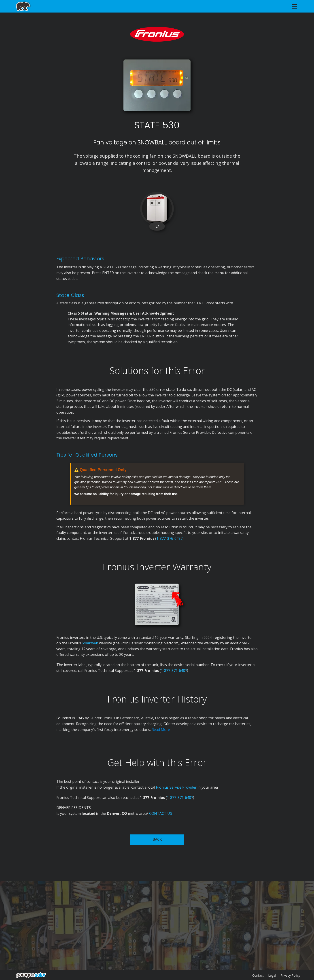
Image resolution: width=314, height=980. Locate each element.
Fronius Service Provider (176, 787)
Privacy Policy (290, 975)
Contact (258, 975)
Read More (161, 730)
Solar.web (90, 643)
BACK (157, 839)
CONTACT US (161, 813)
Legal (272, 975)
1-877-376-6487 (169, 538)
